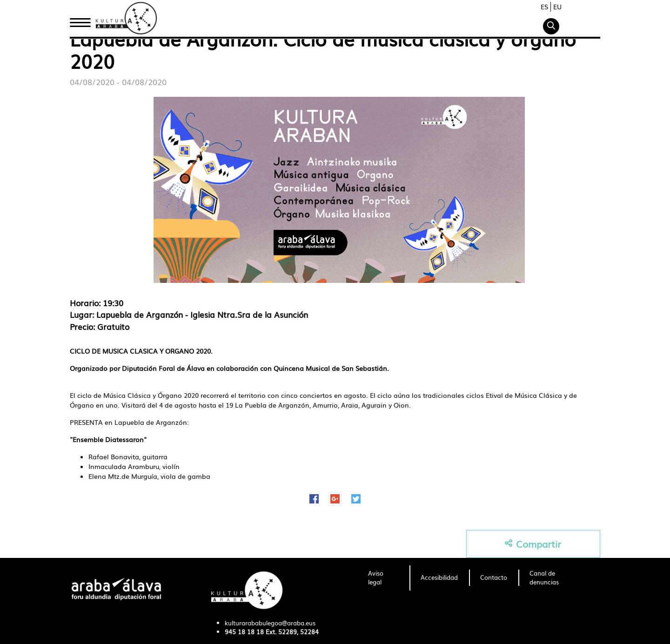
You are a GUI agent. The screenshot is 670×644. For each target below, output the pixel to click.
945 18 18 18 (244, 632)
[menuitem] (383, 578)
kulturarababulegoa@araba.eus (270, 623)
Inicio (80, 20)
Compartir (533, 544)
